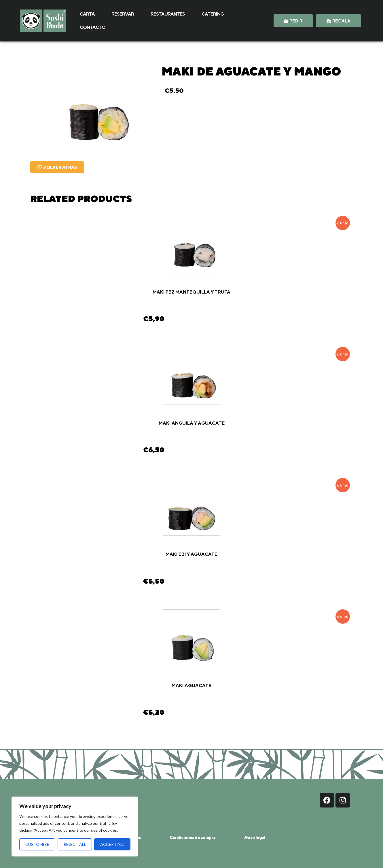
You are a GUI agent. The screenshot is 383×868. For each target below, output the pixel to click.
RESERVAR (123, 14)
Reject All (75, 844)
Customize (37, 844)
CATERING (213, 14)
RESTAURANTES (168, 14)
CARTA (87, 14)
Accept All (112, 844)
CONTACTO (93, 27)
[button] (293, 21)
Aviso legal (255, 837)
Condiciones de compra (193, 837)
